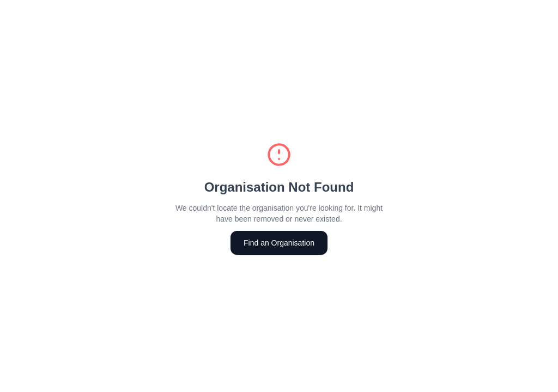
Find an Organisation (279, 243)
